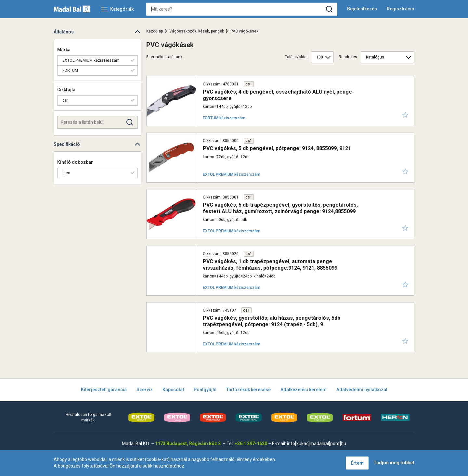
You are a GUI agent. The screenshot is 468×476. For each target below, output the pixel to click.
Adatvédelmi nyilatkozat (362, 390)
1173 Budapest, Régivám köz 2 (188, 444)
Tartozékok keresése (248, 390)
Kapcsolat (173, 390)
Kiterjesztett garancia (104, 390)
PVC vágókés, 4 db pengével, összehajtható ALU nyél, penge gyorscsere (277, 95)
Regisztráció (401, 9)
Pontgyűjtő (205, 390)
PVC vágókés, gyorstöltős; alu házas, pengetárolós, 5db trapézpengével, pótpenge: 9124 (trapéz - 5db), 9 (272, 321)
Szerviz (145, 390)
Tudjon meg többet (394, 463)
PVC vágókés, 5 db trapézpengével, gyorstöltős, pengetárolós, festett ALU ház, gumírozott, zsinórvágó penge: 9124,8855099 (280, 208)
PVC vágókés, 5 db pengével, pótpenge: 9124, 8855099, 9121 (277, 148)
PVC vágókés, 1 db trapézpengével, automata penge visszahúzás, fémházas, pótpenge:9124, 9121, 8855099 (270, 264)
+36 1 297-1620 (251, 444)
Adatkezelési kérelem (304, 390)
